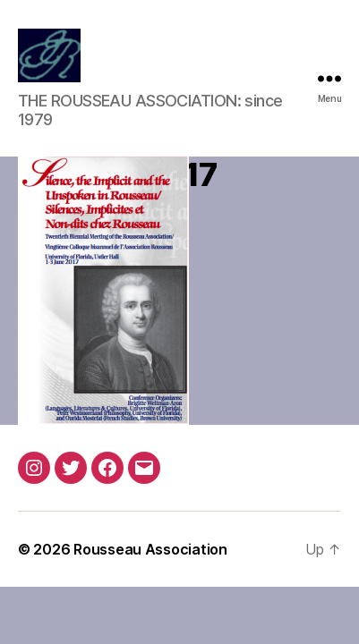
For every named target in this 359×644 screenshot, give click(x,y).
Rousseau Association (150, 549)
